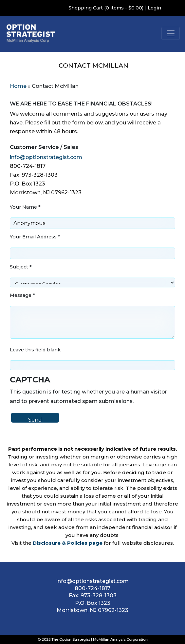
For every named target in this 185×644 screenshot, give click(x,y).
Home (18, 86)
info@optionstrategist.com (46, 157)
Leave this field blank (35, 350)
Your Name (25, 207)
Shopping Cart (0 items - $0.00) (106, 8)
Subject (21, 267)
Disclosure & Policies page (68, 543)
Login (154, 8)
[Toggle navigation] (171, 33)
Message (22, 295)
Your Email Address (35, 237)
